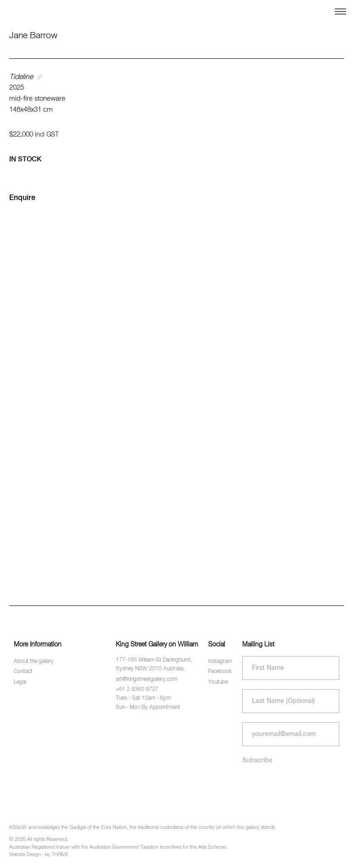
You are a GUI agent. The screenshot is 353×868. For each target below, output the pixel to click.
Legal (20, 682)
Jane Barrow (33, 36)
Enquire (22, 198)
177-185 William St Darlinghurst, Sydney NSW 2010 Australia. (154, 665)
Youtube (218, 682)
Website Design (25, 855)
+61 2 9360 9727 (137, 690)
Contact (23, 672)
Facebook (220, 672)
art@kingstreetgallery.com (147, 680)
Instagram (220, 662)
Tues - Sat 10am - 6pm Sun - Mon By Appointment (148, 703)
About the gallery (34, 662)
